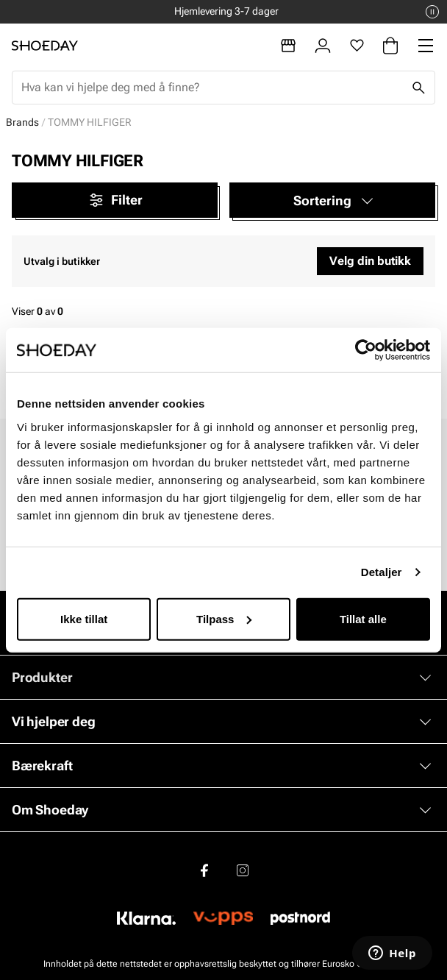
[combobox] (212, 88)
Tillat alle (363, 618)
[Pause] (432, 12)
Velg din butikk (370, 261)
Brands (22, 122)
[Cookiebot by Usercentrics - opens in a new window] (366, 350)
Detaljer (382, 572)
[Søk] (418, 88)
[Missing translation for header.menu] (426, 46)
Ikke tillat (84, 618)
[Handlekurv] (390, 46)
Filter (115, 200)
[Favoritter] (357, 46)
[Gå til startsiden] (45, 46)
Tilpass (224, 618)
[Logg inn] (323, 46)
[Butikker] (288, 46)
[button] (332, 200)
